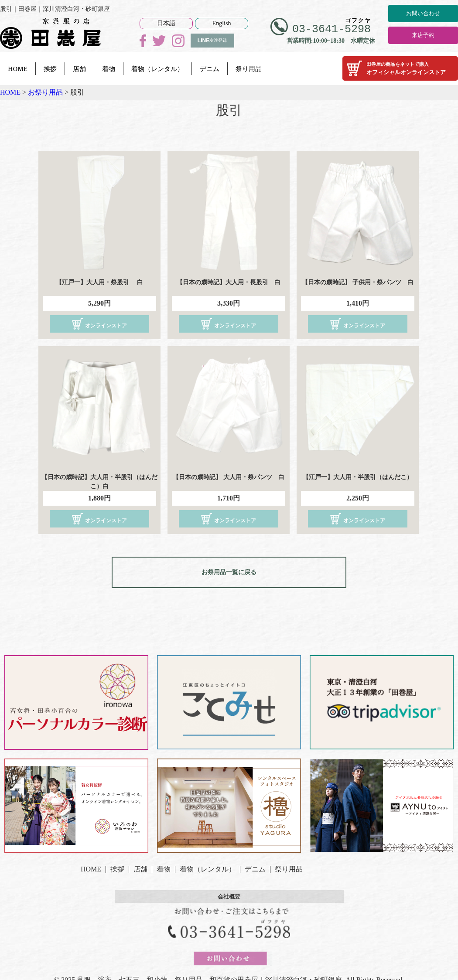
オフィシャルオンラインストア (400, 68)
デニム (210, 68)
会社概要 (229, 891)
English (222, 23)
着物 (109, 68)
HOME (18, 68)
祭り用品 (249, 68)
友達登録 (212, 41)
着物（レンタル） (157, 68)
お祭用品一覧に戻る (229, 570)
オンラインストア (99, 324)
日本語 (166, 23)
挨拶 (50, 68)
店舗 (79, 68)
